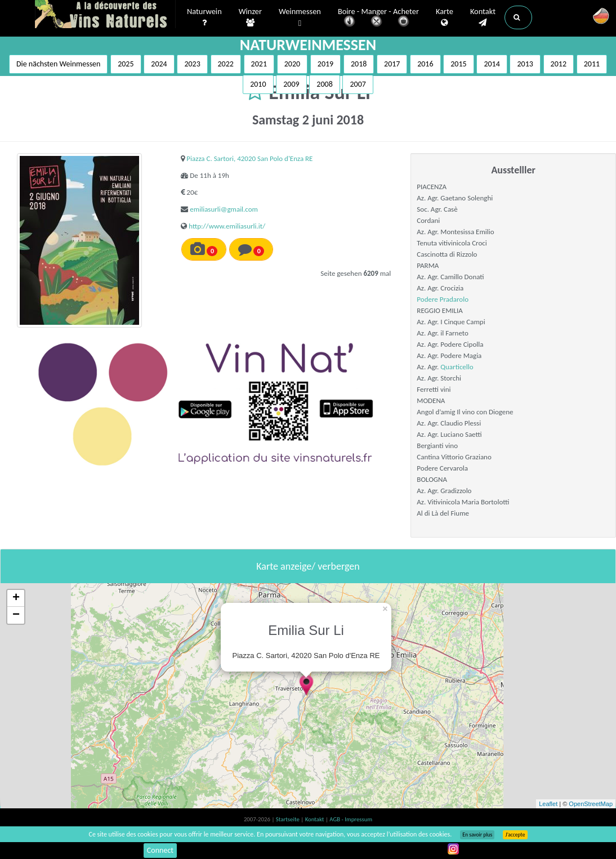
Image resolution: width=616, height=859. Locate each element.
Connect (160, 850)
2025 (126, 64)
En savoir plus (477, 835)
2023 (192, 64)
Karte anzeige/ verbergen (308, 566)
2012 (559, 64)
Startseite (288, 819)
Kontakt (483, 17)
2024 (159, 64)
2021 (259, 64)
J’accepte (515, 835)
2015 (458, 64)
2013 (525, 64)
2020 (292, 64)
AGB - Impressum (351, 819)
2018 (359, 64)
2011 (592, 64)
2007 (358, 84)
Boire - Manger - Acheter (378, 18)
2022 (226, 64)
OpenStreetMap (591, 804)
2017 (392, 64)
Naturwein (204, 17)
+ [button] (16, 598)
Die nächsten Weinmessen (59, 64)
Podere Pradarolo (443, 299)
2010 (258, 84)
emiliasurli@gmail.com (224, 209)
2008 (324, 84)
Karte (445, 17)
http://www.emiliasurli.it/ (227, 226)
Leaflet (548, 804)
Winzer (250, 17)
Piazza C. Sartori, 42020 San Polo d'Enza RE (249, 158)
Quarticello (457, 367)
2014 (492, 64)
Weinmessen (300, 18)
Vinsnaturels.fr (105, 15)
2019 (325, 64)
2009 (291, 84)
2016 (425, 64)
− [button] (16, 615)
